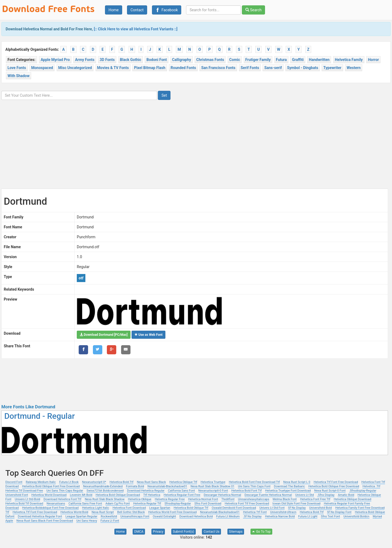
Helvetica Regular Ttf (147, 504)
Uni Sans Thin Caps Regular (65, 491)
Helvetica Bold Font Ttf (247, 491)
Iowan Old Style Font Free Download (297, 504)
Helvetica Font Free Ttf (315, 499)
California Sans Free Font (85, 504)
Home (114, 10)
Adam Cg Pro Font (118, 504)
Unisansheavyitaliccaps (254, 499)
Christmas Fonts (210, 60)
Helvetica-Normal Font (203, 499)
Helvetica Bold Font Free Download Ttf (254, 482)
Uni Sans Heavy (87, 521)
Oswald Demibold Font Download (234, 508)
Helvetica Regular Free (170, 499)
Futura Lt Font (110, 521)
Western (354, 68)
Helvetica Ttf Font (255, 512)
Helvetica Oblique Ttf (183, 482)
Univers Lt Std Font (272, 508)
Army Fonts (85, 60)
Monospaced (42, 68)
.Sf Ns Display (252, 516)
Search (253, 10)
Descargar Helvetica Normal (222, 495)
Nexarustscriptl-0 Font (213, 491)
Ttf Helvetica (152, 495)
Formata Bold (135, 486)
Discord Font (14, 482)
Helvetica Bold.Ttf (312, 512)
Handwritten (319, 60)
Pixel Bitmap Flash (150, 68)
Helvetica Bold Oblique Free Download (334, 486)
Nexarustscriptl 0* (94, 482)
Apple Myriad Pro (55, 60)
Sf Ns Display (297, 508)
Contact (137, 10)
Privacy (158, 532)
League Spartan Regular (81, 516)
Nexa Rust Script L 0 (297, 482)
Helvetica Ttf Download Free (24, 491)
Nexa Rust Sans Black (151, 482)
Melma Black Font (285, 499)
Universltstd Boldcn (356, 516)
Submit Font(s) (184, 532)
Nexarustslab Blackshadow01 (220, 512)
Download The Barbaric (289, 486)
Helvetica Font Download (129, 508)
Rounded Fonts (183, 68)
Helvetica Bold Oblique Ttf (191, 508)
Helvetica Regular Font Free (182, 495)
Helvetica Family (349, 60)
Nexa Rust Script (103, 512)
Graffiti (298, 60)
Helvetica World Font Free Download (172, 512)
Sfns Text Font (330, 516)
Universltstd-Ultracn (283, 512)
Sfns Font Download (208, 504)
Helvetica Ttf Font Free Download (336, 482)
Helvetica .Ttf (371, 486)
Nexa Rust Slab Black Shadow (105, 499)
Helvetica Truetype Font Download (288, 491)
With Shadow (19, 76)
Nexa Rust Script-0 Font (330, 491)
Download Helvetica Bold (196, 516)
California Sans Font (181, 491)
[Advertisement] (196, 140)
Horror (373, 60)
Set (164, 95)
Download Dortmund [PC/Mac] (104, 335)
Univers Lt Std (305, 495)
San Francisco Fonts (218, 68)
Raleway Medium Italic (41, 482)
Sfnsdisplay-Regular (178, 504)
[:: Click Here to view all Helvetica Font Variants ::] (136, 29)
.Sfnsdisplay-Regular (363, 491)
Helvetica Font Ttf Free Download (247, 504)
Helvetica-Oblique (140, 499)
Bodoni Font (157, 60)
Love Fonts (17, 68)
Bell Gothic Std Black (131, 512)
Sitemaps (236, 532)
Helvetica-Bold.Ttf (121, 482)
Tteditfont (228, 499)
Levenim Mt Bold (81, 495)
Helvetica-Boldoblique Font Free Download (50, 508)
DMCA (139, 532)
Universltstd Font (17, 495)
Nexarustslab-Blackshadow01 (167, 486)
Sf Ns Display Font (339, 512)
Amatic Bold (346, 495)
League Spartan (160, 508)
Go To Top (261, 532)
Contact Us (211, 532)
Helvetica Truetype (213, 482)
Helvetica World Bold (74, 512)
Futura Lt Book (69, 482)
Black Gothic (131, 60)
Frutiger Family (258, 60)
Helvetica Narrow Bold (280, 516)
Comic (235, 60)
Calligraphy (182, 60)
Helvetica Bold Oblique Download (118, 495)
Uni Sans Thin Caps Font (254, 486)
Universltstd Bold (321, 508)
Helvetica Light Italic (96, 508)
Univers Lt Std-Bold (27, 499)
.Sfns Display (326, 495)
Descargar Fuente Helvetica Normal (268, 495)
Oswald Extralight (164, 516)
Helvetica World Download (49, 495)
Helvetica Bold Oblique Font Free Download (51, 486)
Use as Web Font (149, 335)
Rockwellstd (109, 516)
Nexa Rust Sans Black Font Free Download (45, 521)
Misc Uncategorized (75, 68)
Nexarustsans (56, 504)
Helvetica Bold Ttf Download (24, 504)
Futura (281, 60)
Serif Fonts (250, 68)
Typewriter (332, 68)
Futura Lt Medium (228, 516)
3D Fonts (107, 60)
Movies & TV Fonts (113, 68)
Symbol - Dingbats (303, 68)
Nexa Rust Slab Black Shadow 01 (213, 486)
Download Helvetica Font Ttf (62, 499)
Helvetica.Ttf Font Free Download (35, 512)
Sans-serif (273, 68)
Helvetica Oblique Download (352, 499)
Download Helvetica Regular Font (40, 516)
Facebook (167, 10)
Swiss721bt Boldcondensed (105, 491)
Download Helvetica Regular (146, 491)
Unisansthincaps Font (135, 516)
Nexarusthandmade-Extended (103, 486)
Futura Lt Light (308, 516)
